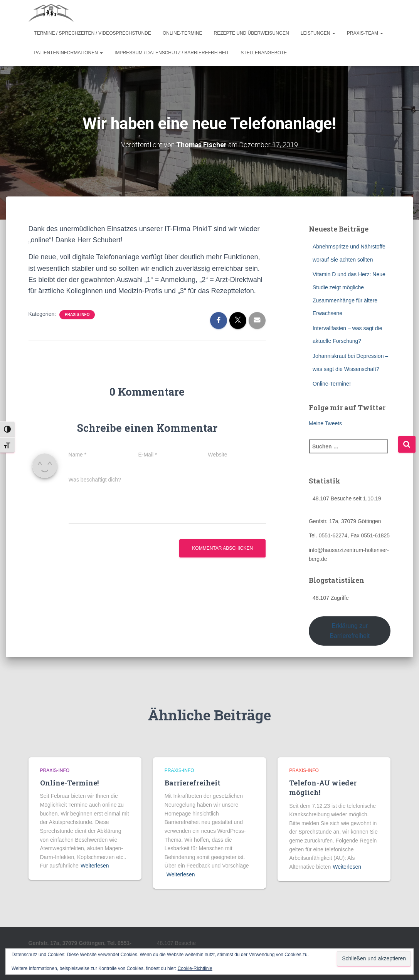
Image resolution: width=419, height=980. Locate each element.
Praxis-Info (77, 315)
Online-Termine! (332, 384)
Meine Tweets (325, 423)
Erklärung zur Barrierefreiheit (350, 631)
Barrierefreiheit (193, 783)
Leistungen (318, 33)
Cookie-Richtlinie (195, 968)
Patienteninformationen (69, 53)
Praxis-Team (365, 33)
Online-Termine (183, 33)
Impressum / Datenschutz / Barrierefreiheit (172, 53)
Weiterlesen (95, 866)
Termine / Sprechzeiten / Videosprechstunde (93, 33)
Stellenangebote (264, 53)
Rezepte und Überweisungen (252, 33)
